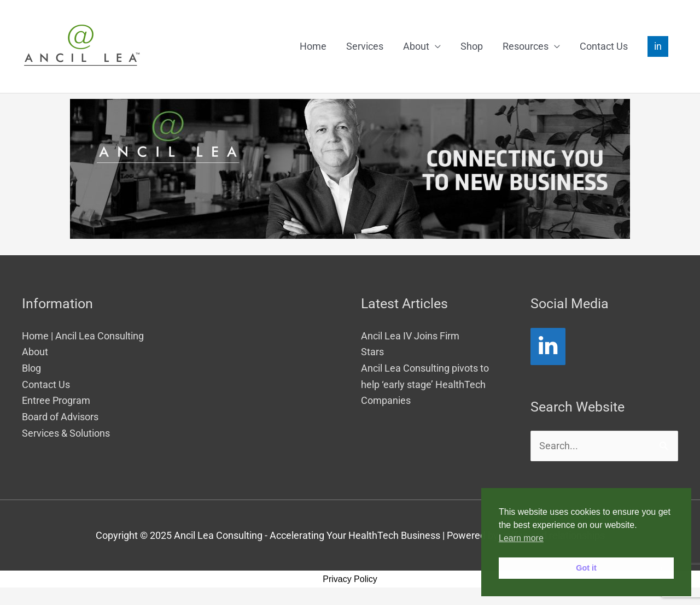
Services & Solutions (66, 433)
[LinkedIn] (548, 346)
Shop (472, 46)
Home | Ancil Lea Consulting (83, 336)
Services (365, 46)
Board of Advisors (60, 417)
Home (313, 46)
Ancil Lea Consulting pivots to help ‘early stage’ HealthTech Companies (425, 384)
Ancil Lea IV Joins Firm (410, 336)
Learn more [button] (521, 538)
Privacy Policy (350, 579)
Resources (526, 46)
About (416, 46)
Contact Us (604, 46)
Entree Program (56, 400)
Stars (372, 352)
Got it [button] (586, 568)
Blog (31, 368)
